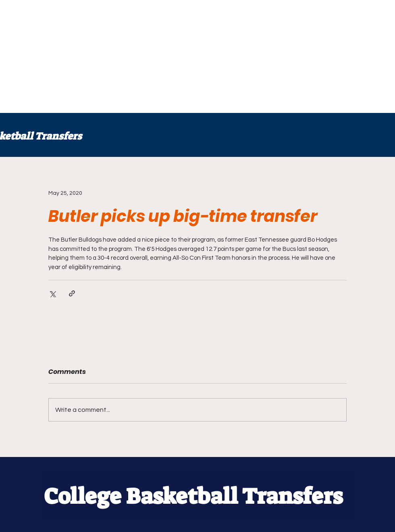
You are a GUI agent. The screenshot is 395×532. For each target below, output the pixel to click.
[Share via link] (72, 293)
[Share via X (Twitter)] (52, 293)
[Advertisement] (196, 56)
